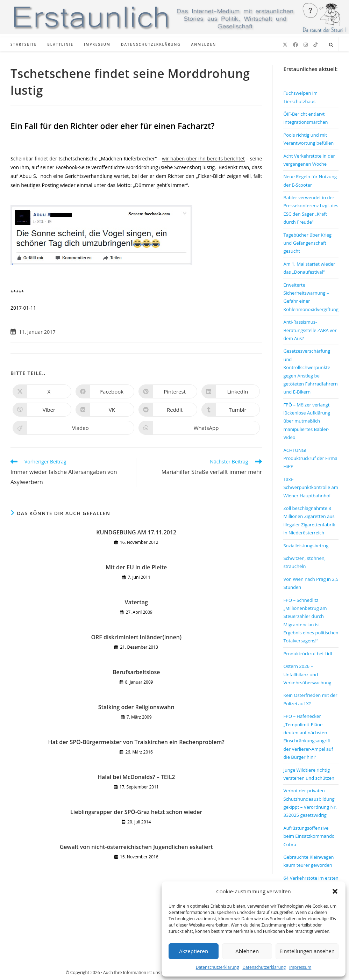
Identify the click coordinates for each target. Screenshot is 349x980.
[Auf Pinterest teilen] (168, 391)
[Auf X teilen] (42, 391)
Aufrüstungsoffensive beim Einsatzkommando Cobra (309, 836)
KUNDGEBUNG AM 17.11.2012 (136, 532)
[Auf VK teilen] (105, 410)
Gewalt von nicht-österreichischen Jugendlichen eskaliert (136, 847)
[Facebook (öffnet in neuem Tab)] (295, 45)
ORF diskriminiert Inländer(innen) (136, 637)
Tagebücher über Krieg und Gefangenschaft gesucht (307, 243)
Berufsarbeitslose (136, 672)
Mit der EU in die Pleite (136, 567)
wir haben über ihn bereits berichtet (203, 158)
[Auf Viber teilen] (42, 410)
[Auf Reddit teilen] (168, 410)
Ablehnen (247, 951)
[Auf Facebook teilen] (105, 391)
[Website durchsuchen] (331, 45)
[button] (335, 891)
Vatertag (136, 602)
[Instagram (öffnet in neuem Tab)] (306, 45)
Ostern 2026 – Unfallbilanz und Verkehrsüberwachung (307, 674)
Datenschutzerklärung (218, 967)
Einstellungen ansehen (307, 951)
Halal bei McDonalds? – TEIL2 (136, 777)
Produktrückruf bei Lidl (308, 654)
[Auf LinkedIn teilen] (231, 391)
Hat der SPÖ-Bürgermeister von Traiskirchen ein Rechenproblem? (136, 742)
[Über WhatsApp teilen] (199, 428)
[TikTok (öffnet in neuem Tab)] (315, 45)
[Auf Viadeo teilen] (73, 428)
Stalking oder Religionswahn (136, 707)
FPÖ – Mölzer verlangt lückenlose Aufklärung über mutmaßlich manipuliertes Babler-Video (307, 421)
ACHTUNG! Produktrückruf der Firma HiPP (310, 458)
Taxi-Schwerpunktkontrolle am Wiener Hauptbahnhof (311, 487)
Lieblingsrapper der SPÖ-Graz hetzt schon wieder (136, 812)
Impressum (300, 967)
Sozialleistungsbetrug (306, 546)
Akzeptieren (194, 951)
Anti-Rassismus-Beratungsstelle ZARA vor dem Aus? (310, 330)
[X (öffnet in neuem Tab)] (285, 45)
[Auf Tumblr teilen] (231, 410)
